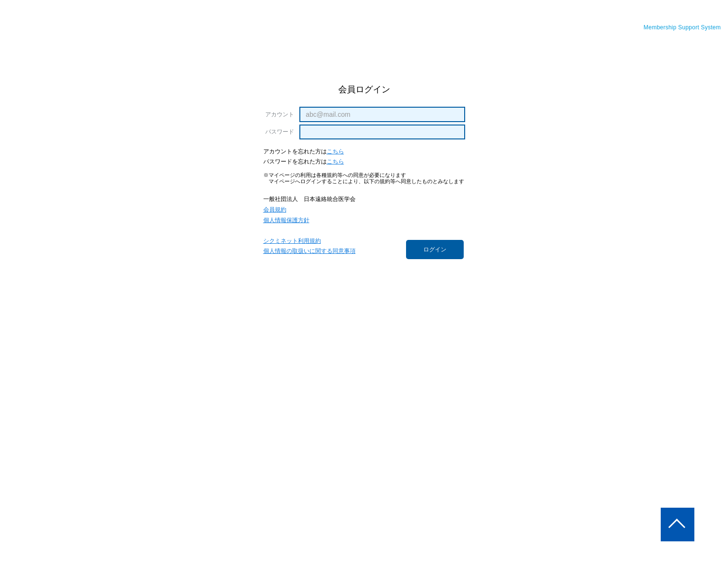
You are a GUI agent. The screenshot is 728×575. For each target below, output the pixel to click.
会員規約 (275, 210)
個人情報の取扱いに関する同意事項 (309, 251)
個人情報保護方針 (286, 220)
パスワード (280, 132)
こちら (335, 152)
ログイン (435, 250)
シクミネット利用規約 (292, 241)
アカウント (280, 114)
